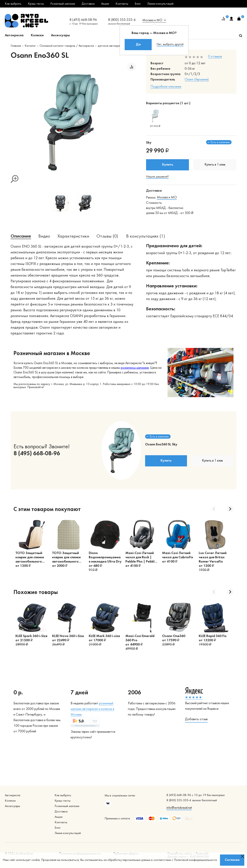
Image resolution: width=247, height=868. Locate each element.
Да (138, 44)
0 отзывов (215, 57)
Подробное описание (166, 87)
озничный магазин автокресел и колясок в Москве (92, 709)
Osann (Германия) (197, 80)
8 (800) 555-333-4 (122, 20)
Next (230, 509)
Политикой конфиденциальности (195, 860)
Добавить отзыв (196, 719)
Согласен (232, 860)
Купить (168, 165)
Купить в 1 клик (215, 165)
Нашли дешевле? (157, 177)
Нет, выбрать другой (170, 44)
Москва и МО (167, 198)
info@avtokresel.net (179, 808)
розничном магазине (135, 368)
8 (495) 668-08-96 (83, 20)
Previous (214, 509)
